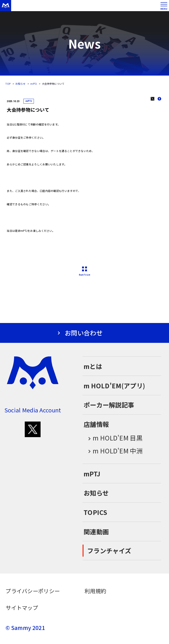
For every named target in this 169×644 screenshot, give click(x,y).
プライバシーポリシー (33, 591)
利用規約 (95, 591)
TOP (8, 84)
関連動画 (96, 532)
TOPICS (95, 512)
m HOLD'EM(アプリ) (114, 386)
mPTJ (34, 84)
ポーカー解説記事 (109, 405)
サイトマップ (22, 608)
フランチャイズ (109, 550)
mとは (93, 366)
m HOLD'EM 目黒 (113, 438)
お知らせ (20, 84)
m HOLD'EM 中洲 (113, 451)
